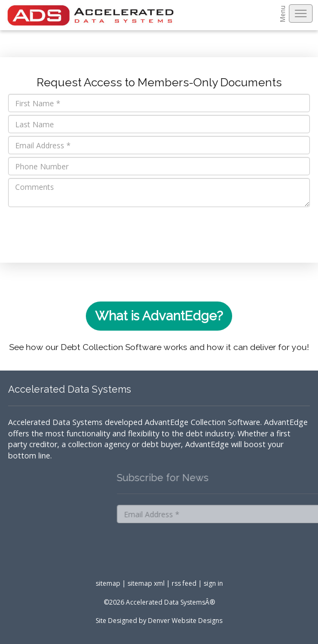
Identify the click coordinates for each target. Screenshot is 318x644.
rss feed (184, 583)
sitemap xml (146, 583)
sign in (213, 583)
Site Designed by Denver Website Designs (159, 621)
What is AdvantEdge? (159, 316)
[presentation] (90, 231)
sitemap (108, 583)
